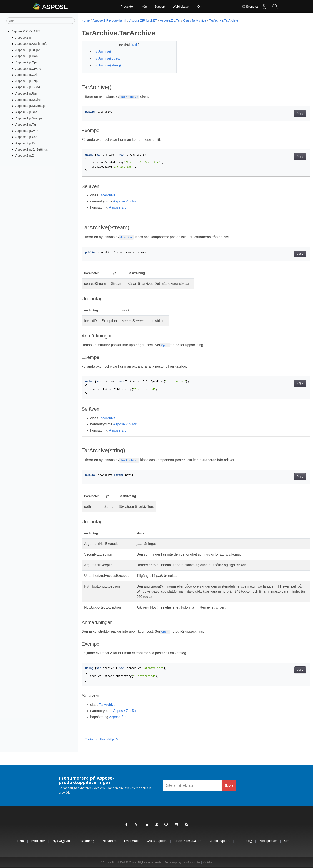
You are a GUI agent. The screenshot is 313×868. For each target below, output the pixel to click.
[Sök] (41, 21)
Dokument (109, 841)
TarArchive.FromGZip (101, 739)
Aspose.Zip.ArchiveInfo (32, 44)
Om (200, 7)
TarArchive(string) (107, 65)
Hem (21, 841)
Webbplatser (181, 7)
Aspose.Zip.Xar (26, 137)
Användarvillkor (192, 862)
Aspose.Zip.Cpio (27, 62)
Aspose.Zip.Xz (26, 143)
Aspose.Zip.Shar (27, 112)
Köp (144, 7)
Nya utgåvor (61, 841)
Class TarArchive (195, 20)
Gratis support (157, 841)
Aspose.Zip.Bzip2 (28, 50)
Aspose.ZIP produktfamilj (109, 20)
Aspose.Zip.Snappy (29, 118)
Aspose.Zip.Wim (27, 131)
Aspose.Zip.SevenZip (30, 106)
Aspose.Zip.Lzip (27, 81)
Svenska (249, 7)
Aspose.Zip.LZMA (28, 87)
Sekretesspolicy (173, 862)
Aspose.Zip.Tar (26, 124)
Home (86, 20)
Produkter (127, 7)
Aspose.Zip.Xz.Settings (32, 149)
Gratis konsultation (188, 841)
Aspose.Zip (23, 37)
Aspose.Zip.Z (25, 156)
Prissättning (86, 841)
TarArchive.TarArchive (224, 20)
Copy (284, 113)
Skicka (229, 785)
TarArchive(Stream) (109, 58)
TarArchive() (103, 51)
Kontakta (208, 862)
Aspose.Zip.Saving (28, 100)
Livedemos (132, 841)
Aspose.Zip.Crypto (28, 68)
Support (160, 7)
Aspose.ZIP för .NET (26, 31)
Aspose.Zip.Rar (26, 93)
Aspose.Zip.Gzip (27, 75)
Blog (249, 841)
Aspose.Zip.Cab (27, 56)
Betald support (219, 841)
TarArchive (107, 195)
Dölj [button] (132, 45)
